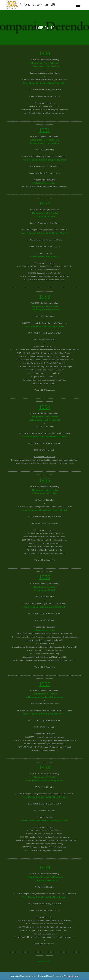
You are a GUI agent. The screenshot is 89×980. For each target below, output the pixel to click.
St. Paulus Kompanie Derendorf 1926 (38, 5)
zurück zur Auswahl (44, 961)
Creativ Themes (71, 976)
